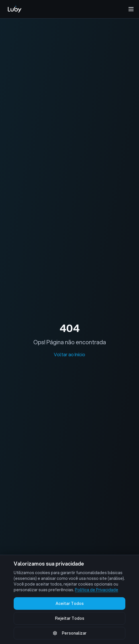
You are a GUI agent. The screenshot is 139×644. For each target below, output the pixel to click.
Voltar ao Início (69, 354)
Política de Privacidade (97, 590)
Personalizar (70, 633)
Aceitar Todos (70, 604)
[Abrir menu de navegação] (131, 9)
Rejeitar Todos (70, 618)
